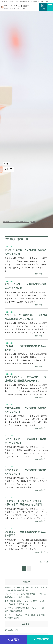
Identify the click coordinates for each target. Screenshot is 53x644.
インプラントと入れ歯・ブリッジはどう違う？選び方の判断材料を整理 (26, 616)
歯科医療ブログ (42, 274)
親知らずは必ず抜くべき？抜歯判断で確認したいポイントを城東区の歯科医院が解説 (26, 589)
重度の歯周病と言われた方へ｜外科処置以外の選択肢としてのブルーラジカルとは (26, 603)
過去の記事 (44, 562)
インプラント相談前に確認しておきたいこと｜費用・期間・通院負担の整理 (26, 609)
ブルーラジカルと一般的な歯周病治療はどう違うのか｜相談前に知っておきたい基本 (26, 596)
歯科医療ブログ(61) (12, 630)
